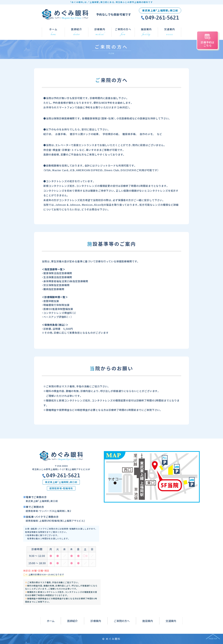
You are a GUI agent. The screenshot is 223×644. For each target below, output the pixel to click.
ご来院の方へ (122, 621)
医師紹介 (72, 621)
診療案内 (96, 621)
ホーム (51, 621)
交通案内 (171, 621)
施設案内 (148, 621)
